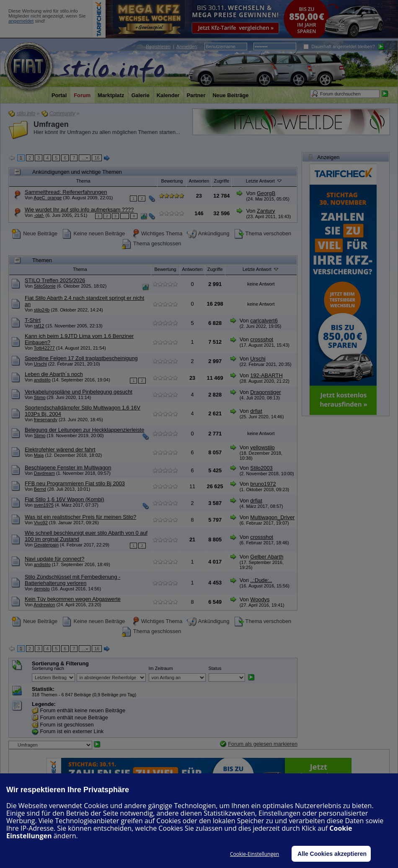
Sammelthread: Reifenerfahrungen (66, 192)
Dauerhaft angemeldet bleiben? (339, 46)
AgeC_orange (48, 198)
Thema (83, 181)
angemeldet (21, 21)
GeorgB (266, 193)
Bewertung (172, 181)
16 (97, 158)
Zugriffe (222, 181)
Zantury (266, 211)
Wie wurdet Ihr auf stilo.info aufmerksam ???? (79, 210)
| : (172, 46)
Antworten (199, 181)
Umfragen (51, 124)
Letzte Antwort (264, 180)
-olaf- (39, 215)
